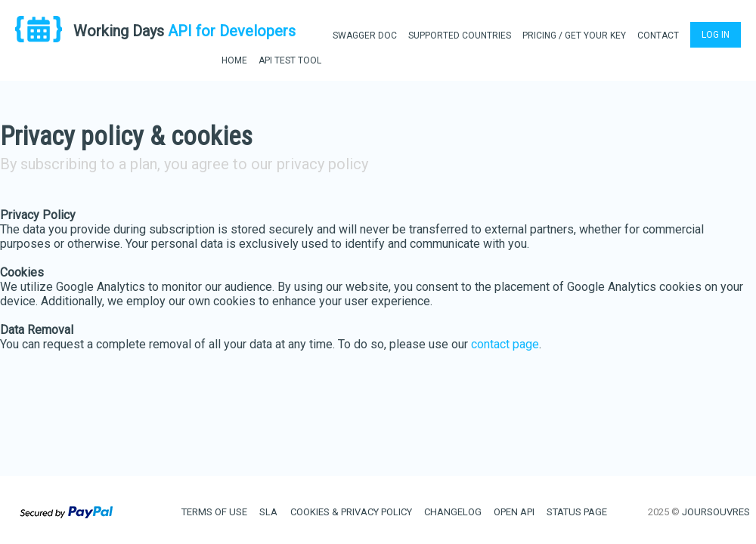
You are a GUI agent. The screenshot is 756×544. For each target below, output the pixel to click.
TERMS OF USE (214, 512)
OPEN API (514, 512)
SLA (268, 512)
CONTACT (658, 36)
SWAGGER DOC (365, 36)
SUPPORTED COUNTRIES (460, 36)
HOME (234, 60)
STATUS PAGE (577, 512)
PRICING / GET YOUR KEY (574, 36)
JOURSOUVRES (716, 512)
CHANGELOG (453, 512)
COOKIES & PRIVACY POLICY (351, 512)
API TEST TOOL (290, 60)
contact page (505, 344)
